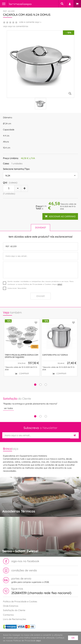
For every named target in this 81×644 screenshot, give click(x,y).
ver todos (8, 408)
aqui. (39, 641)
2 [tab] (40, 416)
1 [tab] (35, 416)
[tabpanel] (40, 404)
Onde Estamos (11, 606)
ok (73, 638)
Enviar (41, 296)
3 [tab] (46, 416)
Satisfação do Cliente (14, 610)
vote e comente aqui (29, 22)
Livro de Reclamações (15, 619)
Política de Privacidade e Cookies (20, 601)
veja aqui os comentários (16, 26)
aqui (60, 284)
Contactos (8, 615)
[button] (35, 385)
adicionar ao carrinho (60, 216)
